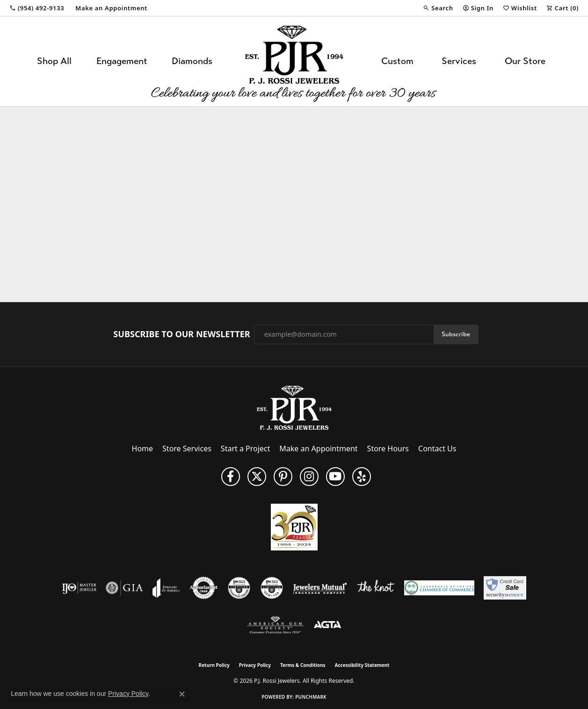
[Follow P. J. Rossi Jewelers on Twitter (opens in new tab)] (257, 477)
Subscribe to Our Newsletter (181, 334)
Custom (397, 61)
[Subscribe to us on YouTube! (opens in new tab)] (335, 477)
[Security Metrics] (505, 588)
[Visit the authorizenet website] (204, 588)
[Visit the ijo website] (79, 588)
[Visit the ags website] (275, 625)
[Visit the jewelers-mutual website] (320, 588)
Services (459, 61)
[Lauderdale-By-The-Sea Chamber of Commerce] (439, 588)
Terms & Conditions (303, 665)
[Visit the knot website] (376, 588)
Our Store (525, 61)
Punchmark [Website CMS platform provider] (311, 697)
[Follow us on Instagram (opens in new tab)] (309, 477)
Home (143, 449)
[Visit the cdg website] (239, 588)
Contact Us (437, 449)
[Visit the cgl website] (272, 588)
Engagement (122, 61)
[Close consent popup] (182, 694)
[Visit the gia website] (124, 588)
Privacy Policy (255, 665)
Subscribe (456, 334)
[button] (438, 8)
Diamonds (192, 61)
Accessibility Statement (362, 665)
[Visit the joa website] (166, 588)
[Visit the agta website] (328, 625)
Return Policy (214, 665)
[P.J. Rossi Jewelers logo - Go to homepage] (294, 61)
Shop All (54, 61)
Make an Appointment (318, 449)
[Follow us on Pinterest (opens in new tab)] (283, 477)
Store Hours (388, 449)
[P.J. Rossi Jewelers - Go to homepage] (294, 407)
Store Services (187, 449)
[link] (37, 8)
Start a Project (245, 449)
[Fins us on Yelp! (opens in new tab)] (362, 477)
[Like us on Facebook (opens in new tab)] (231, 477)
